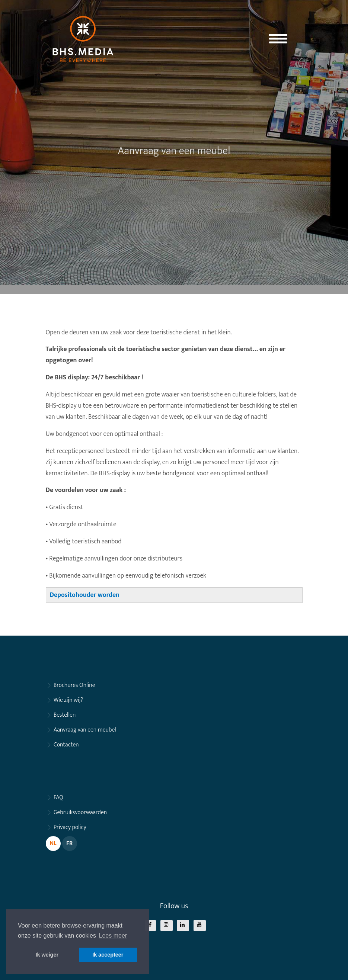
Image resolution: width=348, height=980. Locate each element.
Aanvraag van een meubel (85, 730)
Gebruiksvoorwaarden (80, 812)
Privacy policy (70, 827)
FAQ (58, 798)
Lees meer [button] (113, 936)
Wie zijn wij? (68, 700)
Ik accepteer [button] (108, 955)
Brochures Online (74, 685)
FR (69, 843)
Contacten (66, 745)
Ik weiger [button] (47, 955)
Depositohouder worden (85, 595)
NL (53, 843)
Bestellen (65, 715)
